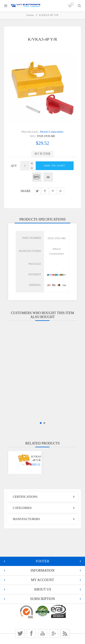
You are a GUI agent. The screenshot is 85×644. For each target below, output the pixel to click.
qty (14, 166)
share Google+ (61, 191)
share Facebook (45, 191)
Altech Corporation (52, 132)
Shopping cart (72, 4)
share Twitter (37, 191)
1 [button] (41, 423)
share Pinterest (53, 191)
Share (26, 191)
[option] (25, 462)
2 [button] (44, 423)
